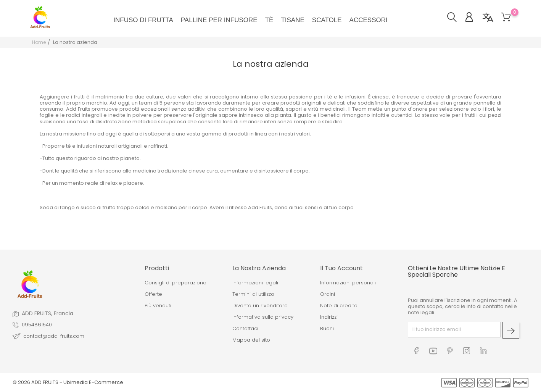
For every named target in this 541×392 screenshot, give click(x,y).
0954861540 (37, 325)
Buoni (327, 329)
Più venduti (158, 306)
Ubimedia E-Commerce (93, 382)
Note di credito (339, 306)
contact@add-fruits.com (54, 336)
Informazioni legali (255, 283)
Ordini (328, 294)
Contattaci (245, 329)
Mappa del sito (251, 340)
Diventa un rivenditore (260, 306)
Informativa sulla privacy (263, 317)
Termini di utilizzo (253, 294)
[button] (456, 18)
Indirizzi (329, 317)
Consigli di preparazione (176, 283)
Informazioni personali (348, 283)
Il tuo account (341, 268)
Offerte (153, 294)
